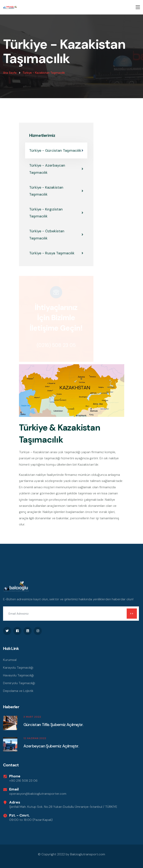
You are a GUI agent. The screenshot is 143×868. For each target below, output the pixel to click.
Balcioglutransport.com (88, 854)
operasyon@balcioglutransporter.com (38, 794)
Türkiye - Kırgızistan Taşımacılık (56, 213)
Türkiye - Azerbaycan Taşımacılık (56, 169)
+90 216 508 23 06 (23, 781)
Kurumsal (10, 660)
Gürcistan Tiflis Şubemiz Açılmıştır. (53, 725)
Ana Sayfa (10, 73)
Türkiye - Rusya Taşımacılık (56, 253)
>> (132, 613)
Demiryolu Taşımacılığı (19, 683)
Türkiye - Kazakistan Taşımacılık (44, 73)
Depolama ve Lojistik (18, 691)
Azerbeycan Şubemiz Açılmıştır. (51, 746)
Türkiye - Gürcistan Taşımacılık (56, 151)
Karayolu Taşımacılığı (18, 668)
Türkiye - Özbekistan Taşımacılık (56, 235)
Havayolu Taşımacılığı (18, 675)
